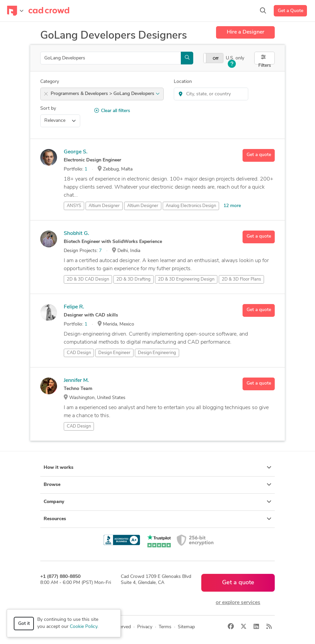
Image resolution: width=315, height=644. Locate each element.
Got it (24, 624)
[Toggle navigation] (15, 11)
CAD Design (79, 353)
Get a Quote (291, 11)
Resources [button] (157, 519)
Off (216, 59)
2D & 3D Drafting (134, 279)
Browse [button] (157, 485)
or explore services (238, 603)
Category (50, 82)
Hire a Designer (246, 32)
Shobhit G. (76, 234)
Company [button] (157, 502)
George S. (76, 152)
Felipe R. (74, 307)
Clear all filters (112, 111)
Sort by (48, 109)
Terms (165, 627)
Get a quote (259, 155)
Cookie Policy (84, 627)
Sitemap (186, 627)
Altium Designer (143, 206)
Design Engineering (157, 353)
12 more (232, 206)
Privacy (145, 627)
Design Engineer (114, 353)
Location (183, 82)
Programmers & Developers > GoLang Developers (105, 94)
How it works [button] (157, 467)
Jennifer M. (76, 381)
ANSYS (74, 206)
